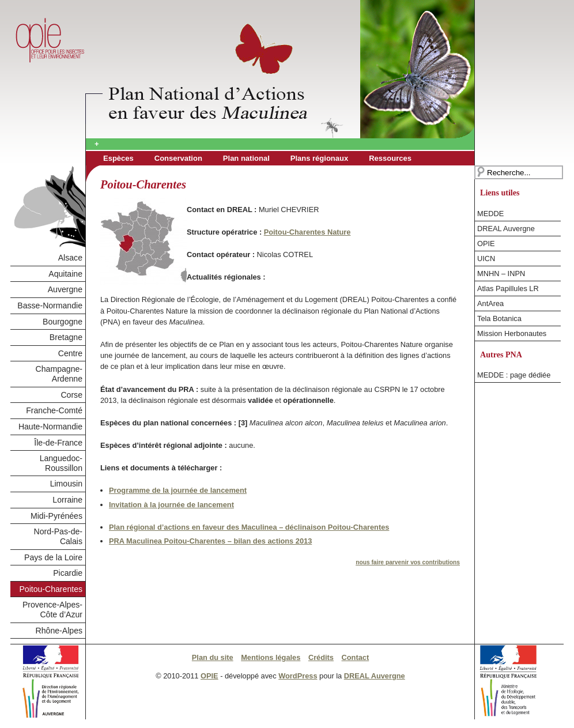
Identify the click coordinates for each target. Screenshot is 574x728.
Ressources (390, 158)
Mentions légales (271, 657)
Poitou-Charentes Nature (307, 232)
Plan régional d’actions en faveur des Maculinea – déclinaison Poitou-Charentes (249, 527)
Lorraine (67, 500)
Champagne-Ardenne (59, 374)
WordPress (298, 676)
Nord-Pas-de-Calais (58, 536)
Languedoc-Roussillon (61, 463)
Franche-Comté (54, 410)
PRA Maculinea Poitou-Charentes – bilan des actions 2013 (210, 541)
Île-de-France (58, 443)
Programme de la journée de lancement (178, 490)
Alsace (70, 258)
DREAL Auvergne (506, 229)
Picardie (68, 573)
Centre (70, 353)
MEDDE (490, 214)
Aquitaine (65, 274)
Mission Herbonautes (512, 333)
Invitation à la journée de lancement (171, 505)
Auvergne (65, 289)
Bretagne (66, 337)
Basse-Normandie (50, 305)
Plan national (246, 158)
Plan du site (213, 657)
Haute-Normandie (50, 427)
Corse (71, 395)
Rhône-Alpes (59, 631)
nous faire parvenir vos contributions (408, 562)
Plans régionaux (319, 158)
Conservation (178, 158)
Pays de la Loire (53, 557)
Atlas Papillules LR (508, 288)
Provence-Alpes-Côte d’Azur (52, 610)
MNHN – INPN (501, 274)
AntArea (490, 303)
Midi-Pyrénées (56, 516)
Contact (356, 657)
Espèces (118, 158)
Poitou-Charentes (51, 589)
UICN (486, 259)
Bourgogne (63, 322)
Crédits (321, 657)
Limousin (66, 484)
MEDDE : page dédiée (514, 375)
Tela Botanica (499, 318)
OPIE (486, 244)
